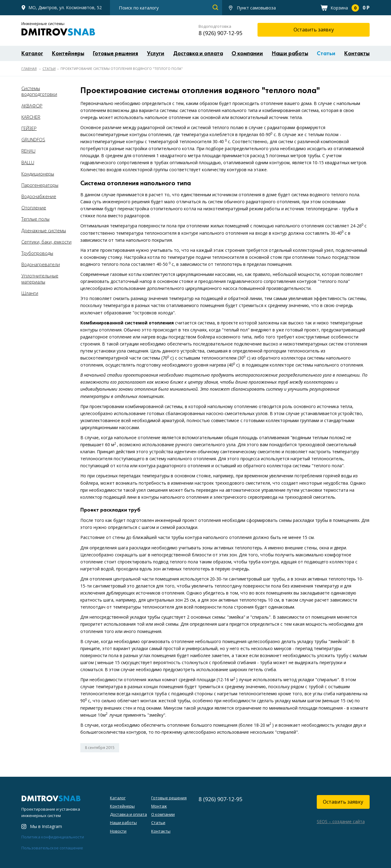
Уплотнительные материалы (40, 278)
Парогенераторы (40, 185)
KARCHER (31, 117)
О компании (247, 54)
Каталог (32, 54)
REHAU (28, 151)
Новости (118, 831)
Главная (29, 69)
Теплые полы (35, 219)
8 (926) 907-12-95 (220, 33)
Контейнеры (68, 54)
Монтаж (159, 806)
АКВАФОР (32, 106)
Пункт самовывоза (256, 8)
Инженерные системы (58, 29)
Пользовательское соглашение (52, 848)
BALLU (28, 162)
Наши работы (290, 54)
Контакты (357, 54)
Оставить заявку (314, 30)
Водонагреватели (41, 264)
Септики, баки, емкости (46, 242)
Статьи (326, 54)
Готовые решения (115, 54)
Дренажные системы (44, 230)
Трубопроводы (37, 253)
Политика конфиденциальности (53, 837)
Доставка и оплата (198, 54)
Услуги (156, 54)
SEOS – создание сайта (341, 821)
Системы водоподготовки (39, 91)
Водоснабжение (39, 196)
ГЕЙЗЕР (29, 128)
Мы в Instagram (46, 826)
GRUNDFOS (33, 139)
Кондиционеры (38, 174)
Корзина (350, 8)
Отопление (34, 208)
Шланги (30, 293)
